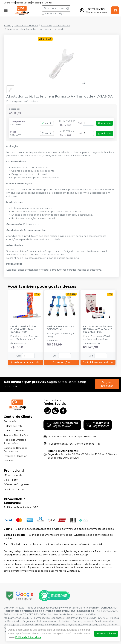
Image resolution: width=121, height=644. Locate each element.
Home (7, 26)
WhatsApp (38, 3)
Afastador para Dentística (55, 26)
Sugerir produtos (107, 384)
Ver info (47, 123)
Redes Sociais (24, 3)
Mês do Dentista (13, 475)
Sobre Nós (9, 3)
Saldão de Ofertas (14, 489)
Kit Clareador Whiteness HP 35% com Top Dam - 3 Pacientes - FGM (98, 329)
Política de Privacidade (28, 637)
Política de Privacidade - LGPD (21, 507)
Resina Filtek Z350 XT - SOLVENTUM (60, 328)
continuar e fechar (106, 634)
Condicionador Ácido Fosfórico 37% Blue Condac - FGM (23, 329)
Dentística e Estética (26, 26)
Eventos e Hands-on (16, 456)
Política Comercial (14, 431)
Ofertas (49, 3)
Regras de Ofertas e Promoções (15, 442)
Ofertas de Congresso (16, 485)
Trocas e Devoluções (16, 435)
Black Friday (11, 480)
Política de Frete (13, 426)
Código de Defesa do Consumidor (16, 450)
